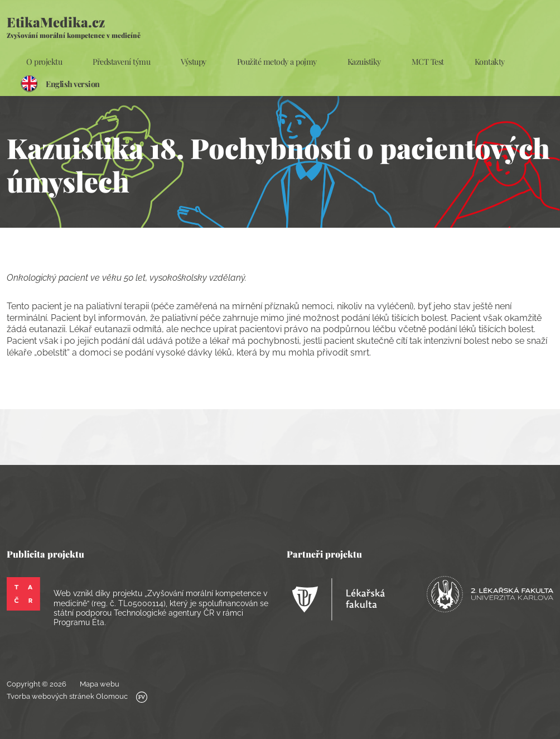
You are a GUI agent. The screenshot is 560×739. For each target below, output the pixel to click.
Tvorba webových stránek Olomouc (77, 697)
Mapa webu (100, 684)
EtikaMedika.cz (74, 26)
